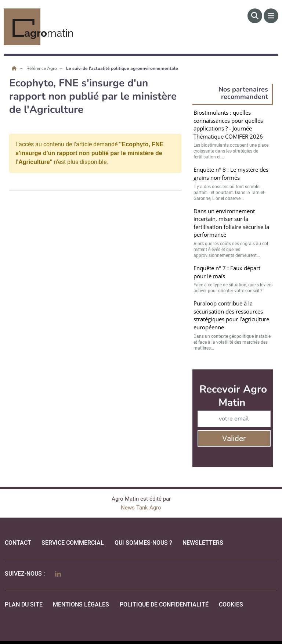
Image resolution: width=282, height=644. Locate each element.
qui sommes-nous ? (143, 543)
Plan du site (24, 604)
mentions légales (81, 604)
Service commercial (73, 543)
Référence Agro (42, 68)
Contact (18, 543)
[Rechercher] (255, 16)
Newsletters (203, 543)
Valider (234, 439)
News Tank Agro (141, 508)
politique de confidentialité (164, 604)
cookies (231, 604)
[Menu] (271, 16)
